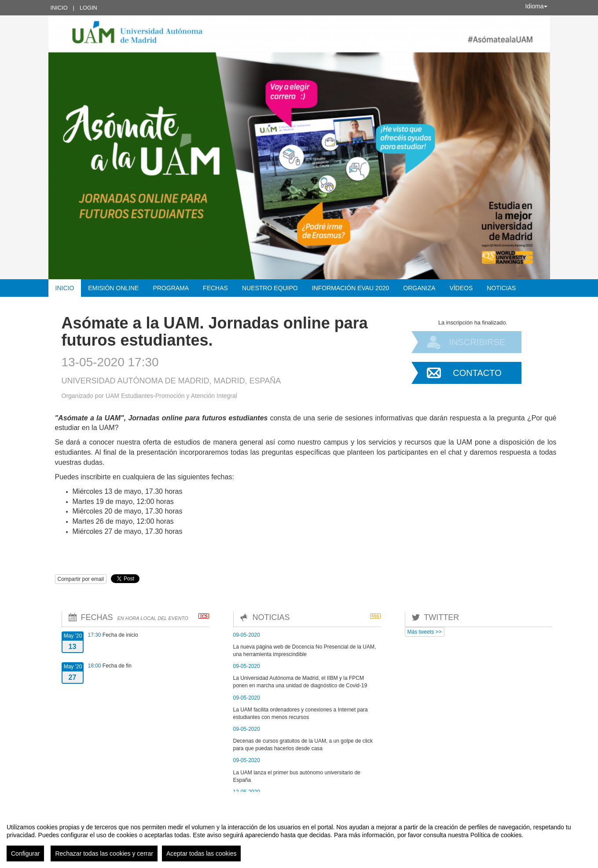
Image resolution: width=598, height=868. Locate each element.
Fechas (215, 288)
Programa (171, 288)
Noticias (501, 288)
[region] (299, 839)
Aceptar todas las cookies (202, 853)
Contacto (477, 373)
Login (88, 8)
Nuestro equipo (270, 288)
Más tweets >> (425, 632)
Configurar (25, 853)
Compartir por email (81, 579)
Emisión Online (113, 288)
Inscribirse (477, 342)
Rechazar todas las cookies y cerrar (104, 853)
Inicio (59, 8)
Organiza (419, 288)
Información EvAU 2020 (351, 288)
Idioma (536, 6)
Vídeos (461, 288)
